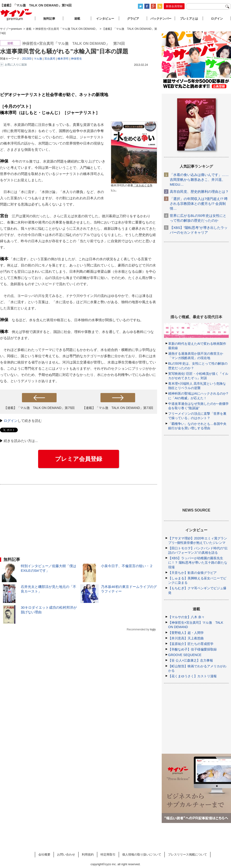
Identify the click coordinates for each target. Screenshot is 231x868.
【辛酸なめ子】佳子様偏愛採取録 (192, 649)
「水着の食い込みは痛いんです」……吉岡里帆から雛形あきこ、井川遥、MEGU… (199, 180)
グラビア (133, 19)
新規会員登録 (174, 6)
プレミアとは (189, 19)
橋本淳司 (63, 59)
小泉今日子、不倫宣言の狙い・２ (127, 566)
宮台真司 (50, 59)
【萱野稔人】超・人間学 (186, 633)
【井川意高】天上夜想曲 (186, 638)
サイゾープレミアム (16, 15)
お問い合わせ (66, 854)
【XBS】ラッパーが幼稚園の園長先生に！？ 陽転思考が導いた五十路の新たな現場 (198, 563)
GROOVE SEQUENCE (185, 655)
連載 (77, 19)
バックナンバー (161, 19)
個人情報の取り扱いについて (142, 854)
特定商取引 (108, 854)
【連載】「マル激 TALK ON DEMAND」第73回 (118, 408)
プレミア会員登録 (79, 459)
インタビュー (105, 19)
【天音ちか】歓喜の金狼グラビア (192, 573)
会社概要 (44, 854)
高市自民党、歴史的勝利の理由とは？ (199, 192)
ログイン (11, 421)
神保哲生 (76, 59)
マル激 (38, 59)
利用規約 (88, 854)
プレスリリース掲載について (187, 854)
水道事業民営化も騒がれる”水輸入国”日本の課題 (64, 51)
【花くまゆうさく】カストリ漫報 (192, 676)
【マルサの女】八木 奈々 (186, 617)
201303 (27, 59)
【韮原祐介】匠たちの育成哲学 (191, 644)
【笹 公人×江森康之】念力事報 (191, 660)
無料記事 (49, 19)
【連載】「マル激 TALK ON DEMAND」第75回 (39, 408)
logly (153, 629)
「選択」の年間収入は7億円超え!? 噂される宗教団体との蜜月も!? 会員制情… (199, 204)
